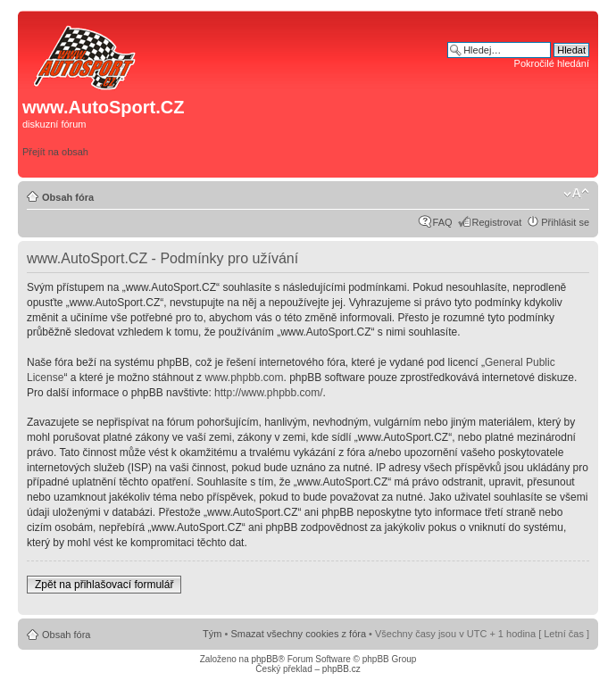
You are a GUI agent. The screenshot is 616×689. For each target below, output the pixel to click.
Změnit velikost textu (576, 194)
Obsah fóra (68, 197)
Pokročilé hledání (552, 63)
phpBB (264, 659)
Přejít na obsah (55, 152)
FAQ (443, 222)
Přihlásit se (565, 222)
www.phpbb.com (244, 378)
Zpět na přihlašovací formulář (104, 585)
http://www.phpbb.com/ (268, 393)
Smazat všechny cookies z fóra (298, 634)
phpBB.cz (341, 669)
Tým (212, 634)
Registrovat (497, 222)
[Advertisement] (444, 113)
